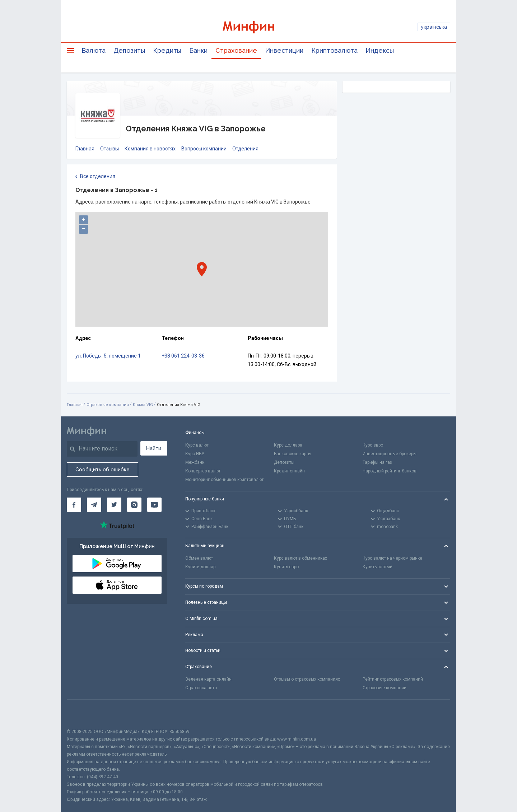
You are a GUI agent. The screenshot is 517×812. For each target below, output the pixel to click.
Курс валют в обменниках (301, 558)
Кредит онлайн (289, 471)
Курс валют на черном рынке (392, 558)
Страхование (236, 50)
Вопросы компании (204, 149)
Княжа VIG (143, 405)
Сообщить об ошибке (103, 470)
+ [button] (84, 220)
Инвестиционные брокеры (390, 454)
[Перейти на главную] (258, 27)
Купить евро (286, 567)
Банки (198, 50)
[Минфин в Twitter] (114, 505)
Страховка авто (201, 688)
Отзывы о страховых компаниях (307, 679)
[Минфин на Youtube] (154, 505)
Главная (85, 149)
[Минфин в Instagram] (134, 505)
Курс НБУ (195, 454)
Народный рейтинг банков (390, 471)
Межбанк (195, 462)
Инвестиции (284, 50)
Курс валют (197, 445)
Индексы (380, 50)
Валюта (94, 50)
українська (434, 27)
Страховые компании (108, 405)
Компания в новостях (150, 149)
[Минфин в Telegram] (94, 505)
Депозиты (129, 50)
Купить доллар (200, 567)
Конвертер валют (203, 471)
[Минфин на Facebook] (74, 505)
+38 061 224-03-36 (183, 356)
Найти (154, 448)
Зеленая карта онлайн (208, 679)
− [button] (84, 229)
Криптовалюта (334, 50)
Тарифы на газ (377, 462)
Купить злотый (378, 567)
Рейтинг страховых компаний (393, 679)
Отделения (245, 149)
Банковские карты (293, 454)
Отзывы (110, 149)
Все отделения (95, 177)
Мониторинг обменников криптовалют (224, 480)
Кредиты (167, 50)
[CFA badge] (83, 714)
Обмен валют (199, 558)
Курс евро (373, 445)
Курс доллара (288, 445)
